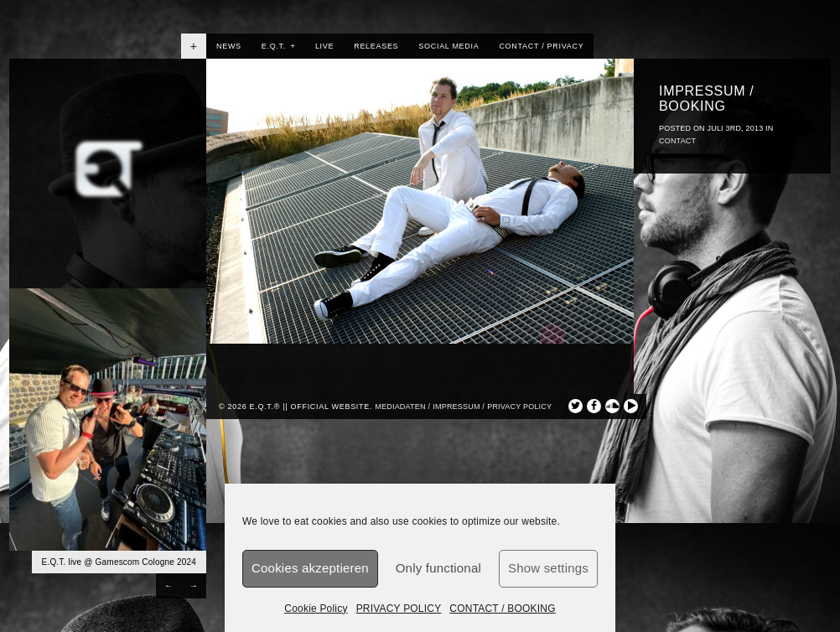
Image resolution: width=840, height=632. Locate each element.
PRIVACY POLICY (399, 609)
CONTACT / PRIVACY (541, 46)
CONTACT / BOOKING (502, 609)
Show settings (548, 568)
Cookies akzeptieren (310, 568)
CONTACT (677, 141)
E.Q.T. (278, 46)
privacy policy (519, 407)
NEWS (229, 46)
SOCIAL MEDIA (449, 46)
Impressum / (459, 407)
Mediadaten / (402, 407)
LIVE (324, 46)
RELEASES (376, 46)
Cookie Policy (316, 609)
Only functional (438, 568)
